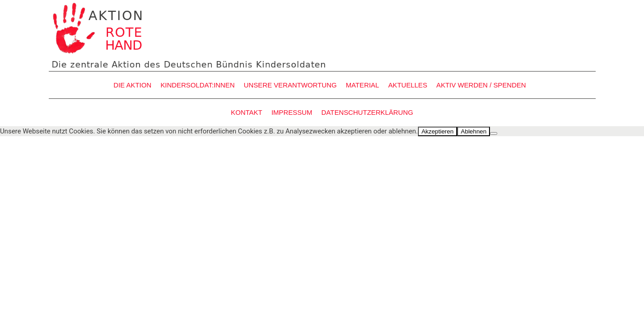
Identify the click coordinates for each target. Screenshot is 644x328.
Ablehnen (474, 131)
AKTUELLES (408, 85)
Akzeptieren (438, 131)
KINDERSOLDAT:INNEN (198, 85)
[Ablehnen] (494, 133)
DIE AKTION (132, 85)
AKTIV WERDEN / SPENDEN (481, 85)
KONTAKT (247, 113)
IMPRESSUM (292, 113)
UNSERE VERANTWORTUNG (290, 85)
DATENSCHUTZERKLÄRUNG (367, 113)
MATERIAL (363, 85)
